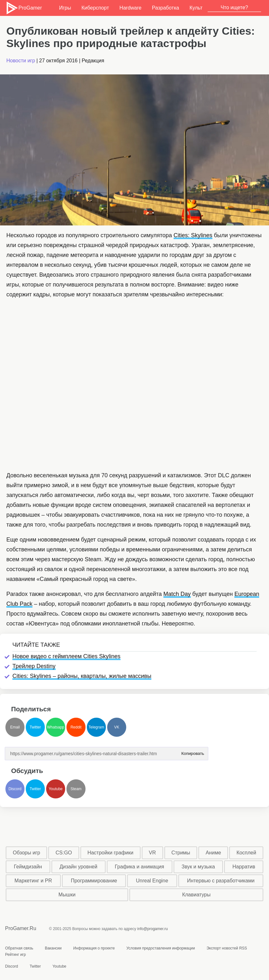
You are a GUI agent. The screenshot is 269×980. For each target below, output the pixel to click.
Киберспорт (95, 8)
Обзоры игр (26, 853)
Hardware (131, 8)
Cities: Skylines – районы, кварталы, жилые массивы (82, 676)
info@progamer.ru (153, 929)
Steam (76, 789)
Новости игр (21, 61)
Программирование (94, 881)
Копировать (193, 752)
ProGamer (24, 8)
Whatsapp (56, 727)
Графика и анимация (139, 867)
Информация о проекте (94, 948)
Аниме (213, 853)
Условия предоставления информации (161, 948)
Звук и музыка (198, 867)
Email (15, 727)
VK (117, 727)
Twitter (35, 727)
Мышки (67, 895)
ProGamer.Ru (21, 928)
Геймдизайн (28, 867)
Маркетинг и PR (33, 881)
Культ (196, 8)
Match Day (177, 594)
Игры (65, 8)
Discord (15, 789)
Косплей (246, 853)
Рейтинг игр (15, 955)
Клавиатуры (196, 895)
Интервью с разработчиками (221, 881)
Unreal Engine (152, 881)
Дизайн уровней (78, 867)
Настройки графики (110, 853)
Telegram (96, 727)
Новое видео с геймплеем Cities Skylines (66, 656)
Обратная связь (19, 948)
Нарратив (244, 867)
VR (152, 853)
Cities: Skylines (193, 235)
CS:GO (64, 853)
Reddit (76, 727)
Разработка (166, 8)
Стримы (181, 853)
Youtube (56, 789)
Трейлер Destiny (34, 666)
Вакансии (53, 948)
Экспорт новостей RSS (227, 948)
